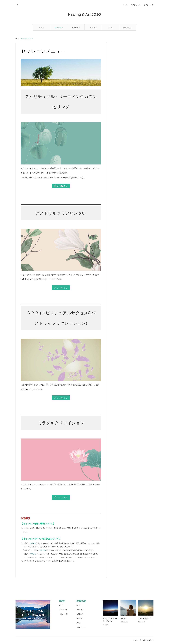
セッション (59, 27)
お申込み (33, 543)
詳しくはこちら (61, 288)
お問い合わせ (128, 27)
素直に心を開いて (145, 619)
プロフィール (136, 5)
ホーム (42, 27)
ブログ (110, 27)
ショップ (93, 27)
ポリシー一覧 (149, 5)
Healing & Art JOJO (85, 14)
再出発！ (124, 619)
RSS (17, 4)
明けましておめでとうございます (110, 620)
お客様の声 (76, 27)
